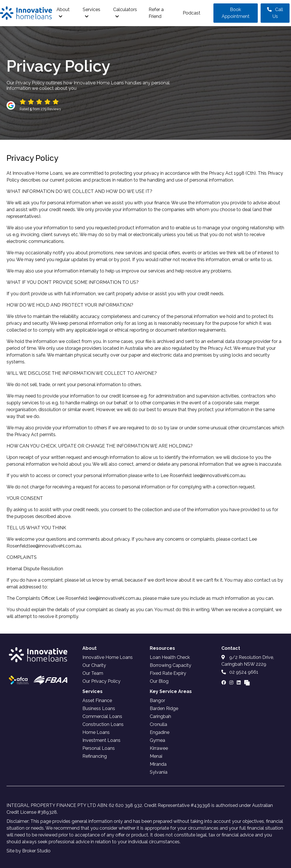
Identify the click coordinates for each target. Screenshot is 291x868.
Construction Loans (103, 724)
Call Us (275, 13)
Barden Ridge (164, 708)
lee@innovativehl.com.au (219, 475)
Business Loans (99, 708)
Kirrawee (159, 748)
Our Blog (159, 681)
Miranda (158, 764)
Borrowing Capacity (171, 665)
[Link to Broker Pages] (247, 683)
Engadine (160, 732)
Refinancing (95, 756)
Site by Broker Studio (29, 851)
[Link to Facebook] (224, 683)
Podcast (192, 13)
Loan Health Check (170, 657)
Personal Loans (99, 748)
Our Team (93, 673)
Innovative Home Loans (108, 657)
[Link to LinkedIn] (239, 683)
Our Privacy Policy (101, 681)
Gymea (157, 740)
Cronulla (158, 724)
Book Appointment (236, 13)
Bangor (157, 701)
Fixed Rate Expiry (168, 673)
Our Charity (94, 665)
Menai (156, 756)
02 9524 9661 (240, 672)
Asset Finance (97, 701)
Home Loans (96, 732)
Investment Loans (101, 740)
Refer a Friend (156, 13)
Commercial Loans (102, 716)
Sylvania (159, 772)
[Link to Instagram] (232, 683)
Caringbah (160, 716)
